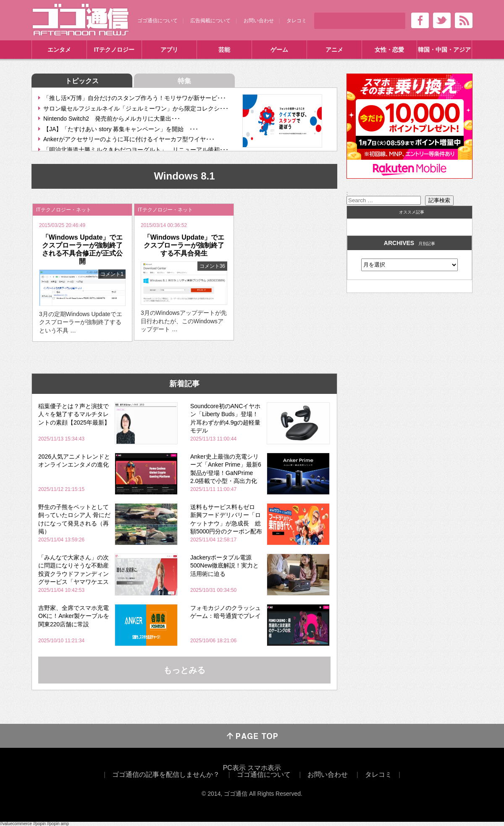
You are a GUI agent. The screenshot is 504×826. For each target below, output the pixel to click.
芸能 (224, 50)
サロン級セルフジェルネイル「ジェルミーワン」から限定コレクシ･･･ (136, 108)
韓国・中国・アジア (444, 50)
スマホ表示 (264, 768)
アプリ (169, 50)
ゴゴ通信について (157, 21)
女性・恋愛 (389, 50)
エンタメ (59, 50)
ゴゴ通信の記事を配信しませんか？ (166, 775)
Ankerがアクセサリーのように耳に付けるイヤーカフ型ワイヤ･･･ (129, 139)
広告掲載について (210, 21)
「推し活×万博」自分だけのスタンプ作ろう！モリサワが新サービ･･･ (135, 98)
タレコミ (297, 21)
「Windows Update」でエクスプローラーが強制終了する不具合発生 (184, 245)
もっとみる (184, 670)
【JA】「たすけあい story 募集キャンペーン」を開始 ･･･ (121, 129)
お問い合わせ (259, 21)
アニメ (334, 50)
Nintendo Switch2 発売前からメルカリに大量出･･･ (112, 119)
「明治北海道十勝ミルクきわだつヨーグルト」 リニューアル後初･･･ (136, 150)
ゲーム (279, 50)
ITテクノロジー (114, 50)
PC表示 (234, 768)
